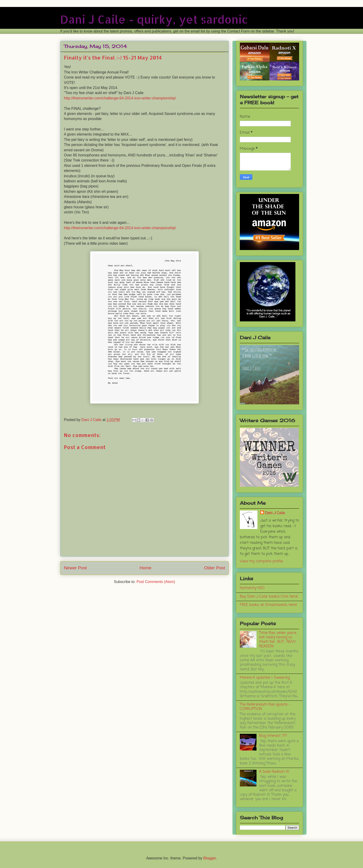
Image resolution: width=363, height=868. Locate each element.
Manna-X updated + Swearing (265, 678)
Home (146, 568)
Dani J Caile (275, 513)
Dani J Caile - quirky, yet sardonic (154, 19)
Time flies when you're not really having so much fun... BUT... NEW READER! (278, 640)
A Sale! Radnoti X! (274, 772)
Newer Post (75, 568)
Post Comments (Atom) (156, 582)
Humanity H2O (252, 588)
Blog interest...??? (273, 736)
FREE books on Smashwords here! (268, 605)
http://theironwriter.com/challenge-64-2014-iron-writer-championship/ (120, 98)
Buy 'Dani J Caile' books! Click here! (269, 597)
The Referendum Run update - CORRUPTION (265, 707)
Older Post (214, 568)
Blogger (210, 858)
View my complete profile (261, 561)
